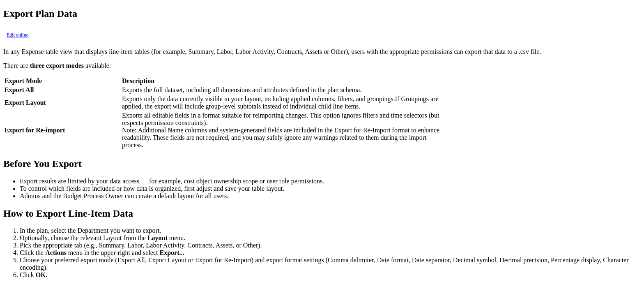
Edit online (17, 35)
